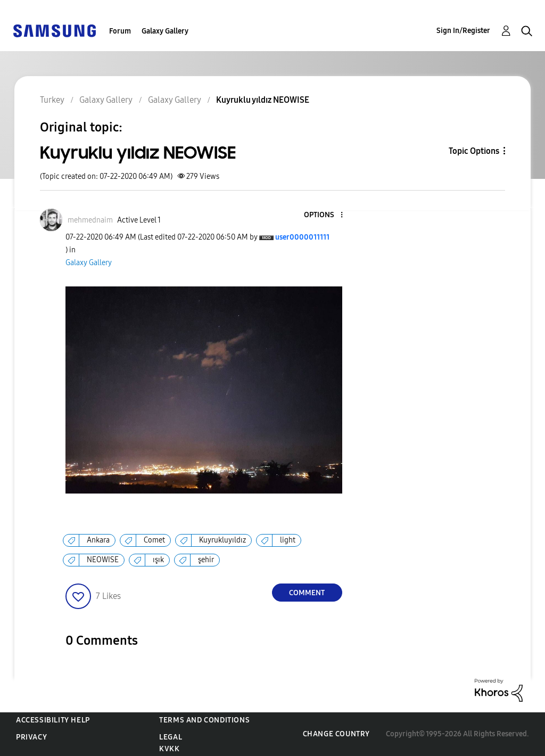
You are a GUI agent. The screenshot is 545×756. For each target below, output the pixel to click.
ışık (158, 560)
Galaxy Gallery (165, 31)
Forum (120, 31)
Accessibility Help (53, 720)
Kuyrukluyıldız (222, 540)
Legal (171, 737)
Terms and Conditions (204, 720)
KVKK (169, 749)
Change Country (336, 734)
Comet (154, 540)
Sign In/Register (463, 31)
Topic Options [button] (474, 151)
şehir (206, 560)
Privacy (31, 737)
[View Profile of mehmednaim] (90, 220)
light (288, 540)
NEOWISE (103, 560)
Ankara (98, 540)
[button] (324, 215)
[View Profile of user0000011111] (302, 237)
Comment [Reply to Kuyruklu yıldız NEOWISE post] (307, 593)
